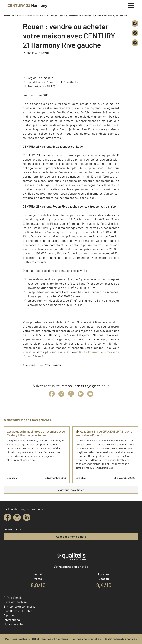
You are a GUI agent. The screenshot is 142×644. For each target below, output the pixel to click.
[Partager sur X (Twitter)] (135, 33)
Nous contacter (14, 624)
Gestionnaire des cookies (120, 639)
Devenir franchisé (15, 602)
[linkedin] (27, 517)
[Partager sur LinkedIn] (135, 43)
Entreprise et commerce (20, 606)
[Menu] (131, 5)
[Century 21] (27, 6)
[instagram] (17, 517)
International (12, 620)
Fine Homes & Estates (18, 611)
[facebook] (7, 517)
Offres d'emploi (13, 597)
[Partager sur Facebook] (135, 23)
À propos (10, 615)
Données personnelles (86, 639)
